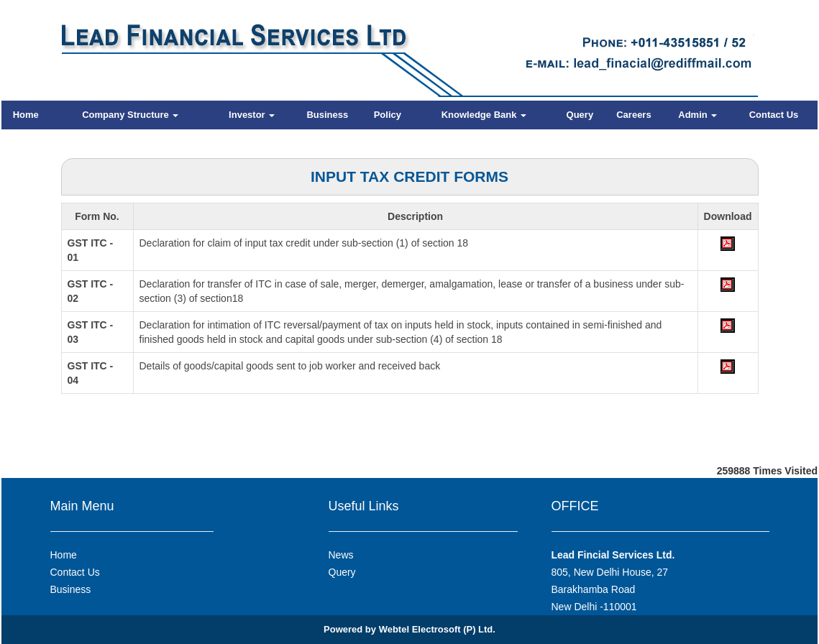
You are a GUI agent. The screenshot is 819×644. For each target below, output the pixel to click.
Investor (252, 115)
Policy (388, 115)
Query (580, 115)
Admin (697, 115)
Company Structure (130, 115)
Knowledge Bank (484, 115)
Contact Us (774, 115)
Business (327, 115)
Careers (633, 115)
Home (26, 115)
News (341, 555)
